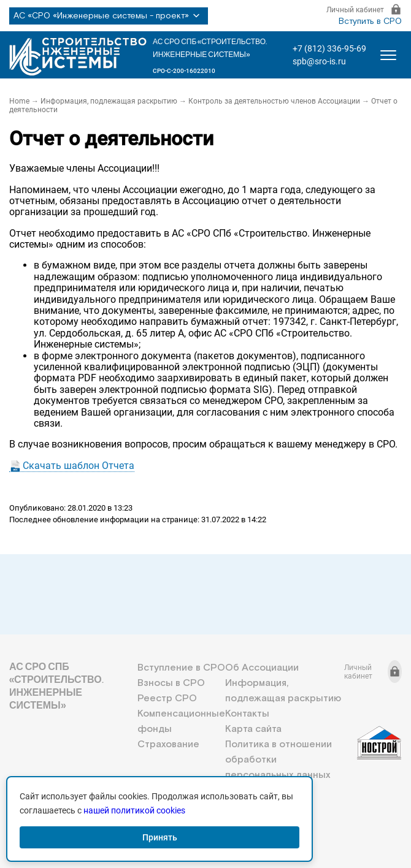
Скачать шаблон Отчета (79, 466)
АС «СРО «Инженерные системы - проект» (109, 16)
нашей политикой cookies (134, 810)
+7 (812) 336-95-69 (329, 48)
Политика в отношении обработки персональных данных (278, 760)
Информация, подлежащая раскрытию (109, 101)
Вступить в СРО (370, 21)
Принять (160, 837)
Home (19, 101)
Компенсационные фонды (181, 721)
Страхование (168, 744)
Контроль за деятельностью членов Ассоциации (274, 101)
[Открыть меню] (388, 55)
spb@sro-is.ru (319, 61)
